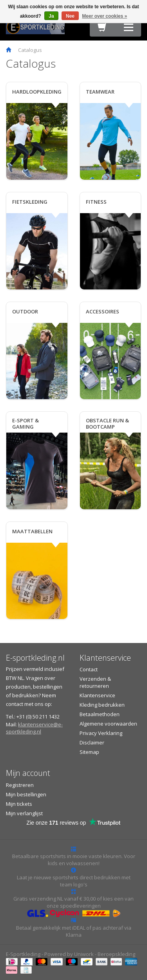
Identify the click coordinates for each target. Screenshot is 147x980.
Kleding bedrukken (102, 705)
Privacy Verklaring (101, 733)
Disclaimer (92, 742)
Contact (89, 669)
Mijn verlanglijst (24, 813)
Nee (70, 16)
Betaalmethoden (100, 714)
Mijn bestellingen (26, 794)
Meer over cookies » (104, 16)
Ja (51, 16)
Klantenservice (97, 695)
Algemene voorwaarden (108, 724)
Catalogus (30, 50)
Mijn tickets (19, 804)
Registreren (20, 785)
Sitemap (89, 752)
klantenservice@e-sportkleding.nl (34, 728)
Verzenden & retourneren (95, 682)
